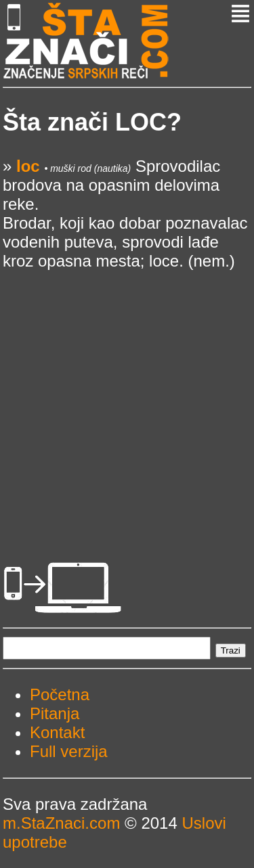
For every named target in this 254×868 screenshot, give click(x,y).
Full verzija (69, 751)
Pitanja (55, 713)
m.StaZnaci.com (61, 823)
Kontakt (57, 732)
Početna (60, 694)
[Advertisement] (127, 397)
